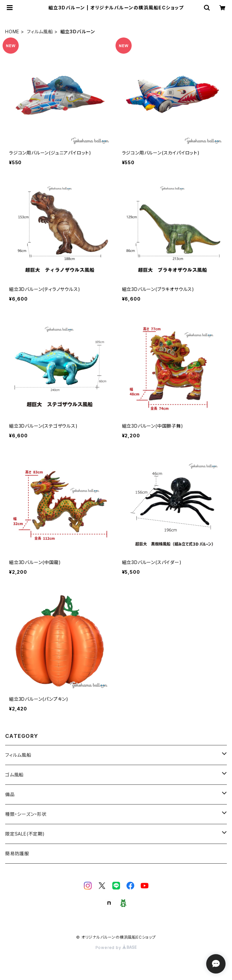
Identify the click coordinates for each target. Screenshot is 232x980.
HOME (12, 32)
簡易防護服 (17, 853)
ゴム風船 (14, 775)
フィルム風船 (40, 32)
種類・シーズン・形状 (26, 814)
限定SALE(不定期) (25, 834)
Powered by (116, 948)
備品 (10, 794)
